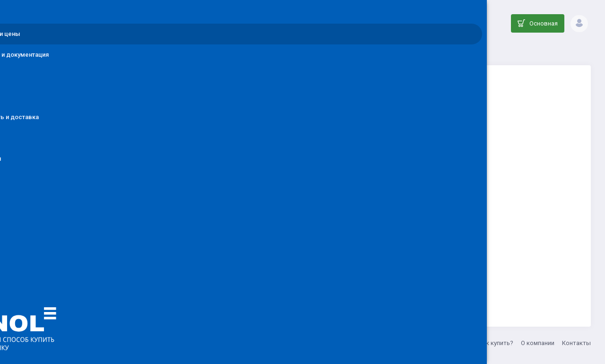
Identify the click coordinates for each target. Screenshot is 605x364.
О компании (538, 343)
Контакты (576, 343)
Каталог (289, 50)
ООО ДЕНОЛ (197, 343)
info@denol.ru (241, 343)
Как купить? (496, 343)
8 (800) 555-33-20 (290, 343)
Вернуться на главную (375, 273)
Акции (462, 343)
